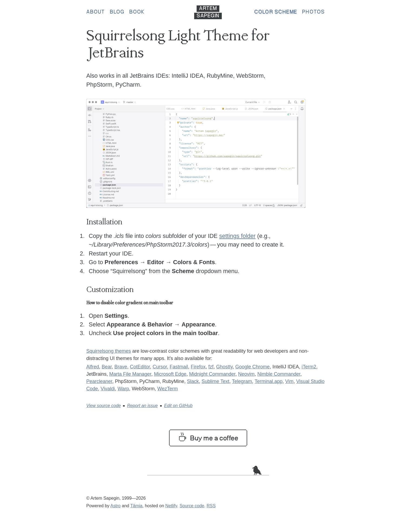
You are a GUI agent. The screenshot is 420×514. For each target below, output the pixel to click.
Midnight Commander (212, 374)
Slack (193, 381)
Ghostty (224, 367)
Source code (192, 506)
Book (137, 12)
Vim (289, 381)
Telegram (242, 381)
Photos (313, 12)
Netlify (171, 506)
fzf (211, 367)
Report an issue (142, 405)
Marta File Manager (130, 374)
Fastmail (179, 367)
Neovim (246, 374)
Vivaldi (108, 389)
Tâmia (136, 506)
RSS (211, 506)
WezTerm (168, 389)
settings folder (237, 236)
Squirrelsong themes (109, 351)
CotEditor (140, 367)
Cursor (160, 367)
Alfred (93, 367)
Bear (107, 367)
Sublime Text (215, 381)
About (96, 12)
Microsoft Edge (170, 374)
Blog (117, 12)
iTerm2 (309, 367)
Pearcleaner (99, 381)
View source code (103, 405)
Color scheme (276, 12)
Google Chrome (252, 367)
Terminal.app (268, 381)
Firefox (198, 367)
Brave (121, 367)
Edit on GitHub (178, 405)
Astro (115, 506)
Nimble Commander (279, 374)
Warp (123, 389)
